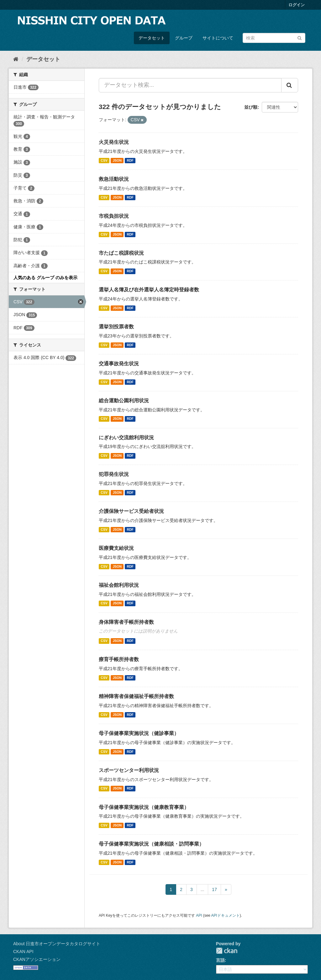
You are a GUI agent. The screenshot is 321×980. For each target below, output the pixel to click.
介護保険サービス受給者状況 (131, 511)
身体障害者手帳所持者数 (126, 622)
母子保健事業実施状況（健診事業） (139, 733)
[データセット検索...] (190, 85)
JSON (117, 160)
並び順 (251, 107)
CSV (104, 160)
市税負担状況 (114, 216)
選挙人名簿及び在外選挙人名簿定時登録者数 (149, 290)
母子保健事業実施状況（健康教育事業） (144, 807)
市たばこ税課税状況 (121, 253)
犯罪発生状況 (114, 474)
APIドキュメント (226, 915)
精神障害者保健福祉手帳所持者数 (136, 696)
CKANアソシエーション (37, 959)
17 (214, 889)
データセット (152, 38)
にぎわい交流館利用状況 (126, 438)
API (199, 915)
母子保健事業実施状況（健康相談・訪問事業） (151, 844)
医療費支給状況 (116, 548)
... (203, 889)
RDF (130, 160)
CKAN (227, 951)
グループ (184, 38)
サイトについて (218, 38)
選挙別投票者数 (116, 327)
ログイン (297, 5)
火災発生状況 (114, 142)
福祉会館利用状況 (119, 585)
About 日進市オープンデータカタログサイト (57, 944)
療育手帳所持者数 (119, 659)
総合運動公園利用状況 (124, 401)
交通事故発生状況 (119, 364)
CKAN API (23, 951)
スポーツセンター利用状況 (129, 770)
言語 (220, 960)
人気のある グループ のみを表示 (45, 278)
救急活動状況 (114, 179)
